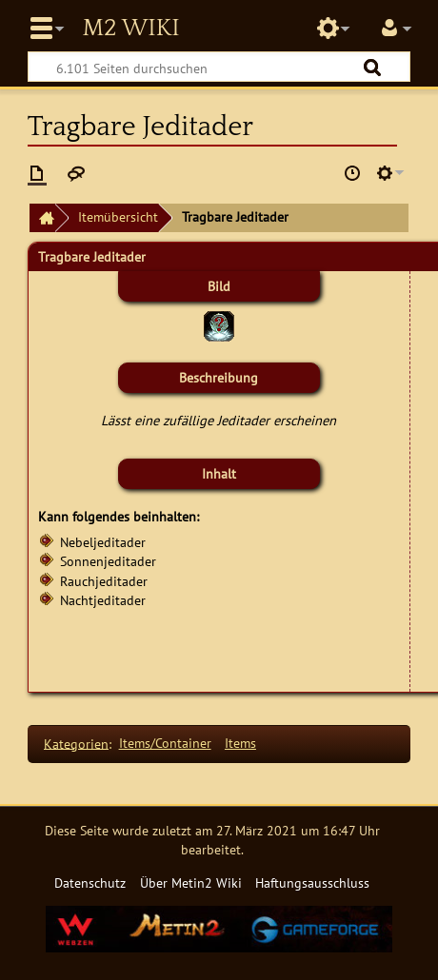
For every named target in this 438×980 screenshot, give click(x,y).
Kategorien (76, 743)
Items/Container (165, 743)
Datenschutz (90, 882)
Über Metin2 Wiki (191, 882)
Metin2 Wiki (130, 29)
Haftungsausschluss (312, 882)
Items (240, 743)
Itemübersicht (118, 216)
